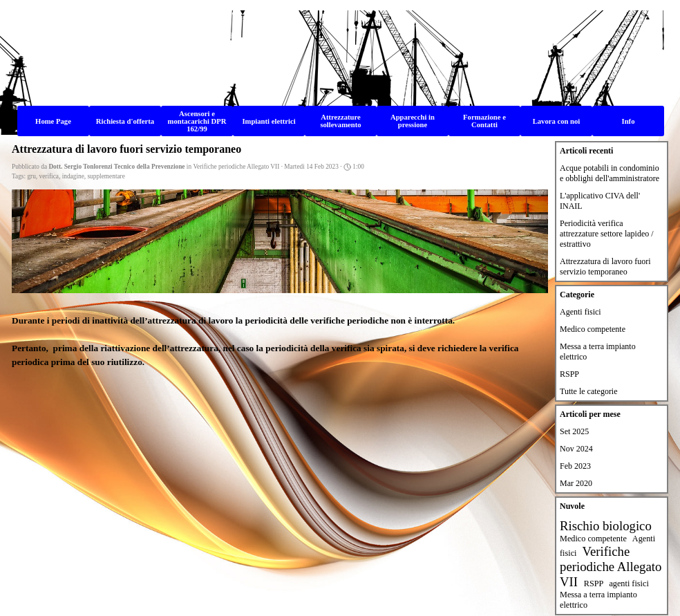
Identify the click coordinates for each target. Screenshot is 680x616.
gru (31, 176)
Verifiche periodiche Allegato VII (611, 567)
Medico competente (593, 329)
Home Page (53, 121)
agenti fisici (629, 584)
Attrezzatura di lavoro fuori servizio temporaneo (605, 267)
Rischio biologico (606, 526)
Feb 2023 (575, 466)
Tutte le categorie (589, 391)
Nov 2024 (576, 449)
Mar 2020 (576, 483)
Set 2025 (574, 431)
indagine (73, 176)
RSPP (569, 374)
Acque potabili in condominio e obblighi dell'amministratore (610, 173)
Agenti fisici (580, 312)
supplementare (106, 176)
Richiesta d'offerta (125, 121)
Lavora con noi (557, 121)
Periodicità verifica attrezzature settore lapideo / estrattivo (607, 234)
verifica (49, 176)
